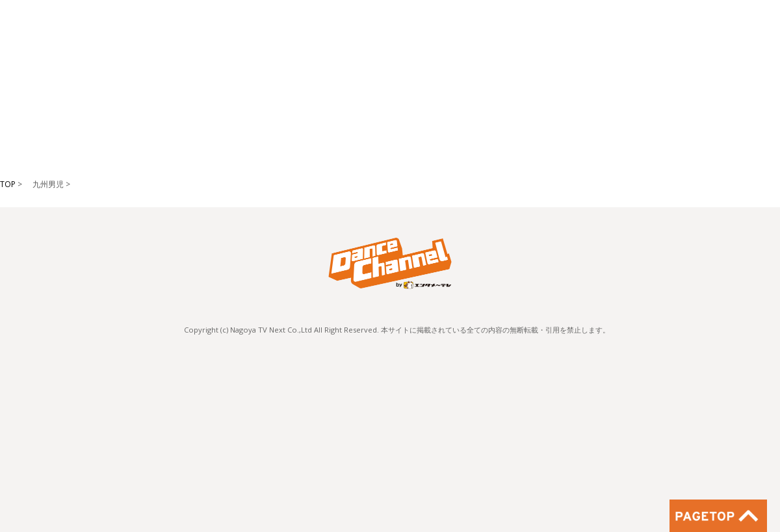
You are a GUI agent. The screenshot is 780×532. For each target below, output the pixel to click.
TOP (8, 184)
